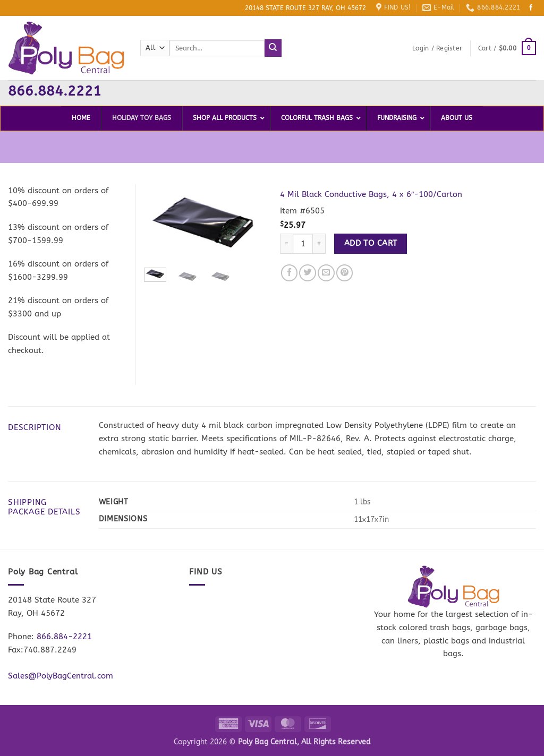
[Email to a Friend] (326, 273)
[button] (437, 48)
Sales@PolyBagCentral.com (61, 676)
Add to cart (371, 243)
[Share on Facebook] (290, 273)
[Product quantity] (303, 244)
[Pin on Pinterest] (345, 273)
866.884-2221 (64, 637)
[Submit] (273, 48)
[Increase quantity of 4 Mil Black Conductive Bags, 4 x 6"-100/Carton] (319, 244)
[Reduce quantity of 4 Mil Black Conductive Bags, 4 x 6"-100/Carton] (286, 244)
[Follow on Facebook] (531, 8)
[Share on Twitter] (308, 273)
